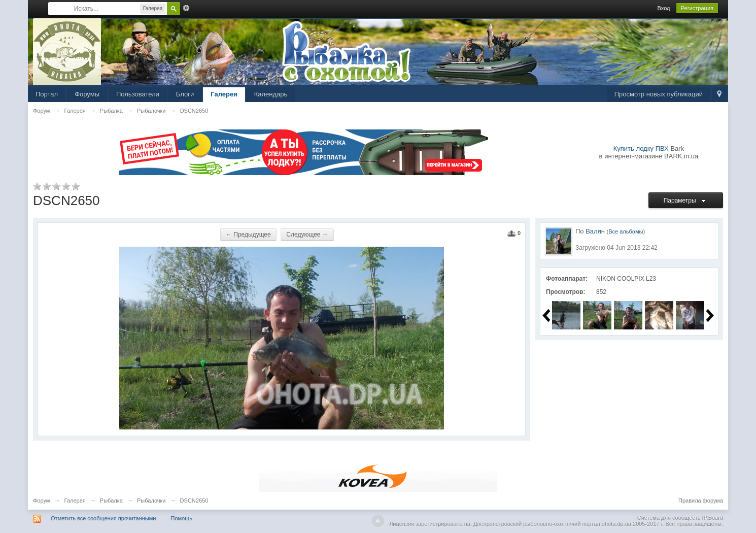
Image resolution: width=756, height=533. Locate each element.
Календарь (271, 94)
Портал (47, 94)
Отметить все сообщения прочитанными (103, 518)
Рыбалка (111, 501)
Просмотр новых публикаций (659, 94)
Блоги (185, 94)
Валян (595, 231)
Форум (41, 501)
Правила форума (701, 501)
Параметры (686, 201)
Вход (664, 8)
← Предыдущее (248, 235)
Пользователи (138, 94)
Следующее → (307, 235)
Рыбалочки (151, 501)
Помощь (182, 518)
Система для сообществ (669, 518)
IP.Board (713, 518)
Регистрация (697, 8)
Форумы (87, 94)
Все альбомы (626, 231)
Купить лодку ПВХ (641, 148)
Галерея (224, 94)
